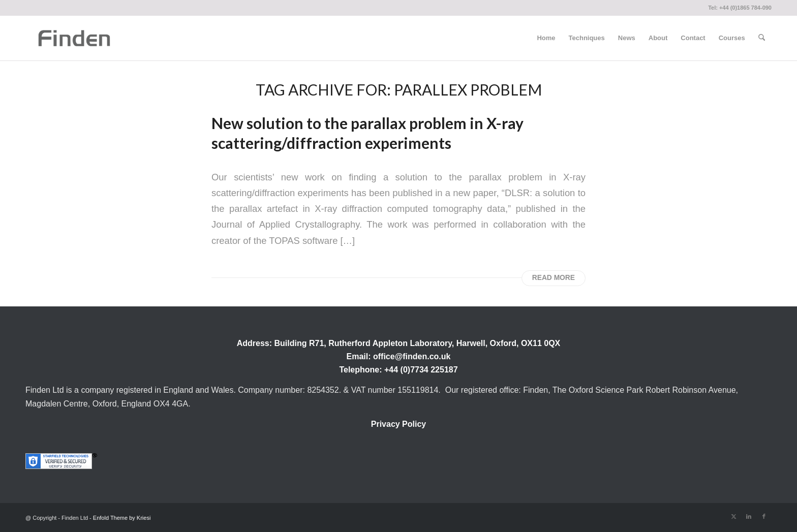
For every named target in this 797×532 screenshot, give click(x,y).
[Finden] (74, 38)
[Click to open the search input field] (762, 38)
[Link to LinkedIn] (749, 516)
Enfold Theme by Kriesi (122, 518)
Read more (554, 278)
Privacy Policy (399, 424)
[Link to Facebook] (764, 516)
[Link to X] (733, 516)
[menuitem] (546, 38)
